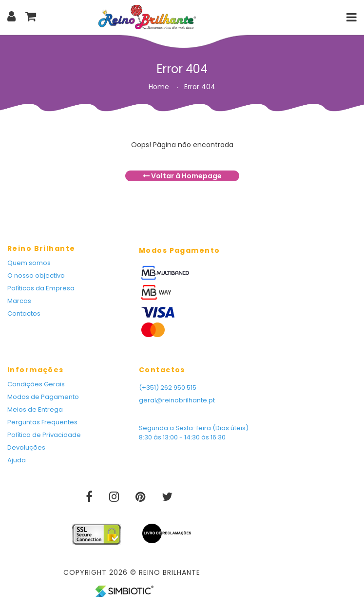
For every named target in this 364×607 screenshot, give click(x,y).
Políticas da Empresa (41, 288)
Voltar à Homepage (182, 176)
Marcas (19, 301)
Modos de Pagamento (43, 397)
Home (159, 87)
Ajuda (17, 460)
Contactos (24, 313)
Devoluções (26, 447)
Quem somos (29, 263)
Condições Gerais (36, 384)
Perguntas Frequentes (42, 422)
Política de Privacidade (44, 435)
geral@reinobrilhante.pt (177, 400)
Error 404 (200, 87)
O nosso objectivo (36, 275)
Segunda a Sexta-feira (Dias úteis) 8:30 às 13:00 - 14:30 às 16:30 (194, 433)
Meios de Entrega (35, 409)
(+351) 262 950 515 (168, 388)
